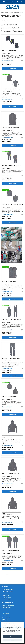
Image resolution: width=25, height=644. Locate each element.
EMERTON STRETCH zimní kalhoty (11, 358)
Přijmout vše (12, 637)
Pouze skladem (7, 31)
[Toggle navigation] (4, 2)
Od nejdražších (7, 28)
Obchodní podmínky (7, 607)
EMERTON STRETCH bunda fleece (11, 89)
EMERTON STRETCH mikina (9, 397)
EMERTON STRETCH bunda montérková (12, 204)
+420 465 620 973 (8, 589)
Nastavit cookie (6, 633)
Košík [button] (22, 3)
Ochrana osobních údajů (8, 606)
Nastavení (12, 640)
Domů (2, 12)
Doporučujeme (18, 31)
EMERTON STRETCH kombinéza (10, 550)
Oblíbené (17, 3)
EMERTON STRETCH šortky (9, 51)
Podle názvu (17, 28)
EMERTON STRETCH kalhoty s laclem (12, 320)
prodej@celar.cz (9, 591)
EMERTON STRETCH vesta (9, 281)
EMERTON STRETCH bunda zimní (11, 473)
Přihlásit (13, 3)
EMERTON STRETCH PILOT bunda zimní (12, 435)
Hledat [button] (8, 3)
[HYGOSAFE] (12, 245)
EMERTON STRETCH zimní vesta (11, 127)
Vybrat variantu (13, 68)
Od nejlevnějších (13, 25)
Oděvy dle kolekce (9, 12)
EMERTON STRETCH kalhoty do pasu (12, 166)
